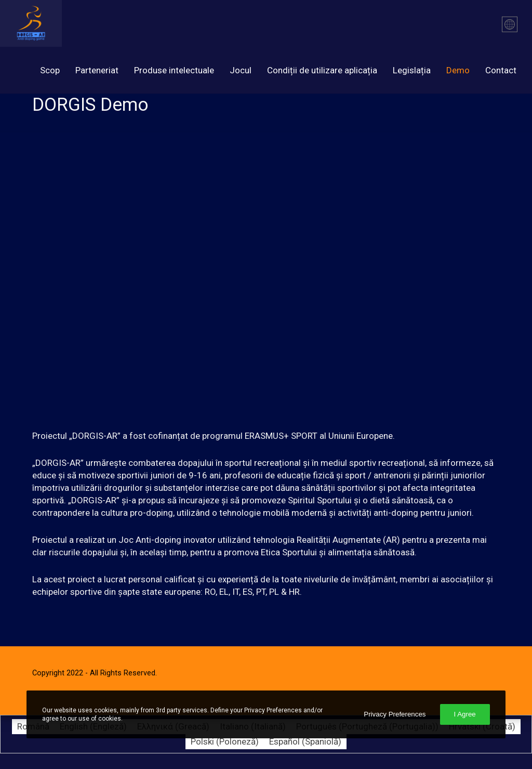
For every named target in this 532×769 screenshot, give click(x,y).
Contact (501, 70)
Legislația (412, 70)
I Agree (465, 714)
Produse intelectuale (174, 70)
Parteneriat (97, 70)
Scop (50, 70)
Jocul (241, 70)
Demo (458, 70)
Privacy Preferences (395, 714)
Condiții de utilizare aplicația (322, 70)
